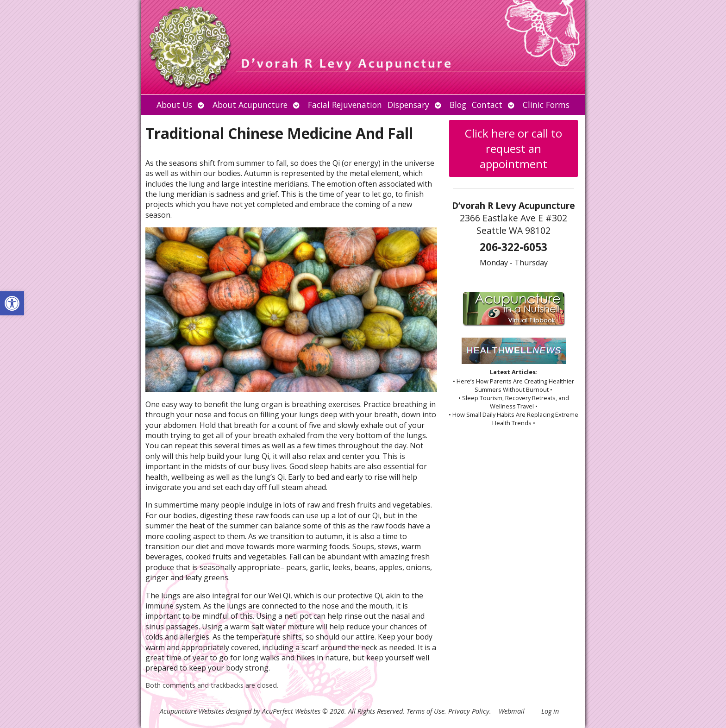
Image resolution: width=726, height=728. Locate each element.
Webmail (512, 711)
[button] (12, 303)
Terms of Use (426, 711)
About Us (174, 105)
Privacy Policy (469, 711)
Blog (458, 105)
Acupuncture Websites (192, 711)
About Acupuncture (250, 105)
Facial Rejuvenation (345, 105)
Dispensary (408, 105)
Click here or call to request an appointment (513, 148)
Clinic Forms (546, 105)
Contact (487, 105)
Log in (550, 711)
